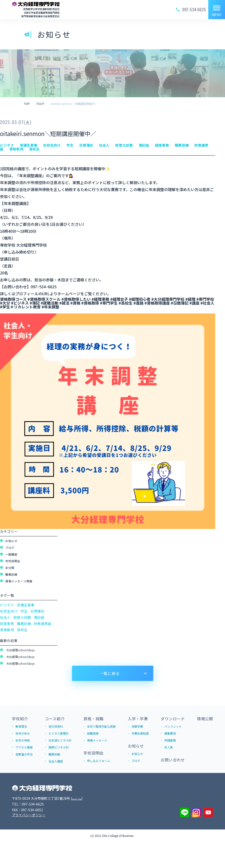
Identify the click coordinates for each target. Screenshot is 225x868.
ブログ (10, 547)
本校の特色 (23, 740)
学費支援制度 (140, 733)
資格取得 (7, 630)
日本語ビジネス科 (60, 740)
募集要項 (170, 733)
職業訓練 (11, 574)
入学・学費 (138, 719)
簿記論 (39, 617)
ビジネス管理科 (59, 733)
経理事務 (7, 624)
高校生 (22, 630)
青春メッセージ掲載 (19, 581)
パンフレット (173, 726)
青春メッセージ (97, 740)
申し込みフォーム (99, 761)
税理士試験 (22, 617)
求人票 (169, 747)
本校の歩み (23, 733)
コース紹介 (55, 719)
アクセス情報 (24, 747)
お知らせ (11, 541)
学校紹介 (20, 719)
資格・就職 (93, 719)
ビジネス (7, 605)
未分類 (10, 568)
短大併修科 (56, 726)
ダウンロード (173, 719)
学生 (24, 611)
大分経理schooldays (20, 650)
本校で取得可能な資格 (101, 726)
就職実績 (93, 733)
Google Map (82, 798)
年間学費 (137, 726)
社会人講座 (56, 761)
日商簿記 (37, 611)
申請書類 (170, 740)
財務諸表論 (43, 624)
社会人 (5, 617)
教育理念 (21, 726)
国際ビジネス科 (59, 747)
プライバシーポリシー (29, 815)
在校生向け (9, 611)
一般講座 (11, 554)
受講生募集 (26, 605)
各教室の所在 (24, 754)
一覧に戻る (110, 673)
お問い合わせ (173, 760)
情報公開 (205, 719)
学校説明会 (13, 561)
